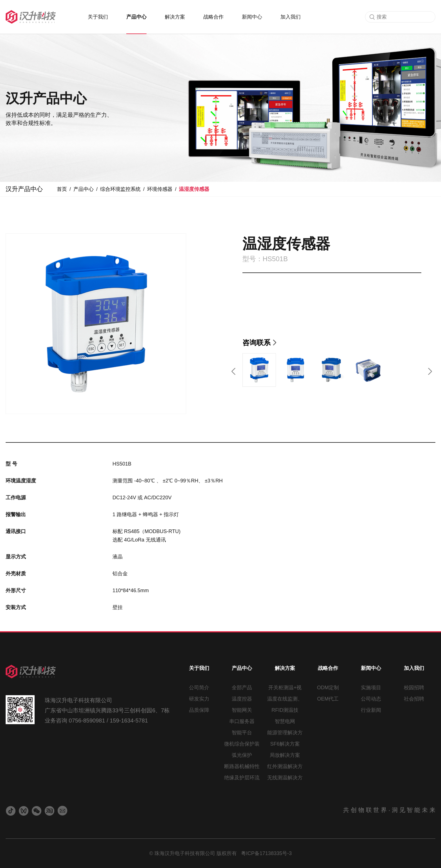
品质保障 (199, 710)
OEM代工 (328, 699)
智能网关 (242, 710)
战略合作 (213, 17)
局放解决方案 (285, 755)
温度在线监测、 (285, 699)
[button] (234, 370)
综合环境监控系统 (120, 189)
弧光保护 (242, 755)
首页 (62, 189)
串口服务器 (242, 721)
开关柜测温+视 (285, 688)
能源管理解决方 (285, 733)
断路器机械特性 (242, 766)
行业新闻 (371, 710)
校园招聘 (414, 688)
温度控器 (242, 699)
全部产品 (242, 688)
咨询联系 (256, 343)
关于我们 (98, 17)
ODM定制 (328, 688)
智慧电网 (285, 721)
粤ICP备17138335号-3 (266, 853)
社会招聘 (414, 699)
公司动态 (371, 699)
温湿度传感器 (194, 189)
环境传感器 (160, 189)
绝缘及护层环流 (242, 778)
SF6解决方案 (285, 744)
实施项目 (371, 688)
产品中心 (136, 17)
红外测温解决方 (285, 766)
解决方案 (175, 17)
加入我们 (291, 17)
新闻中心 (252, 17)
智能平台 (242, 733)
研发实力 (199, 699)
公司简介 (199, 688)
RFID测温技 (285, 710)
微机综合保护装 (242, 744)
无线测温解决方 (285, 778)
